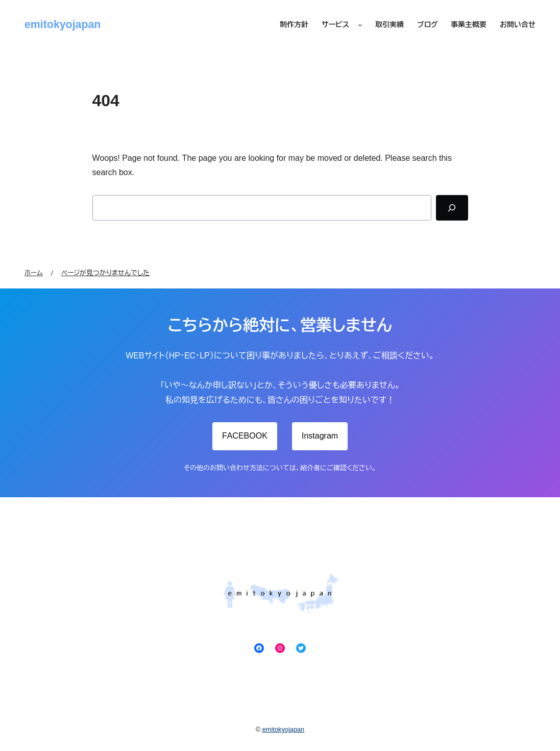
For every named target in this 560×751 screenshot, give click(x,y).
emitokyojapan (63, 25)
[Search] (452, 208)
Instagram (320, 436)
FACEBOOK (245, 436)
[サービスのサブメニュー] (360, 25)
